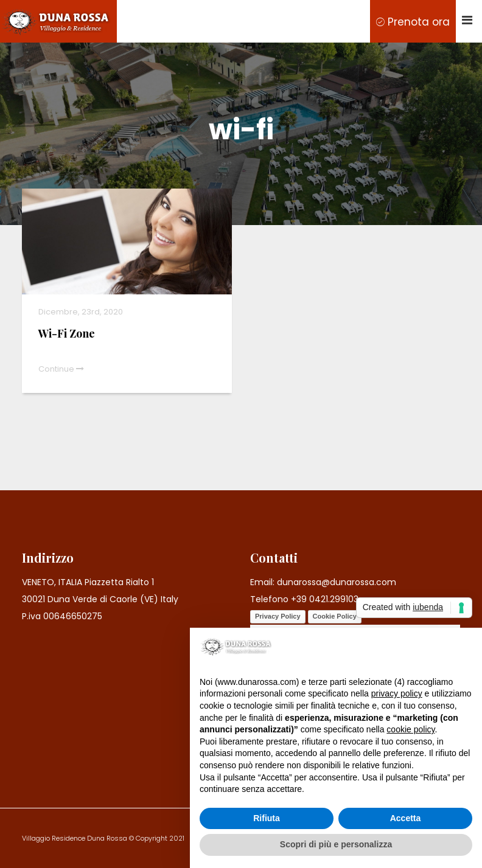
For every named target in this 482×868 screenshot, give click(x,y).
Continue (61, 369)
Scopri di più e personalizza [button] (336, 844)
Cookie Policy (335, 616)
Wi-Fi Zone (67, 333)
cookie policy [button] (410, 729)
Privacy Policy (278, 616)
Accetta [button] (406, 818)
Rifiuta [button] (267, 818)
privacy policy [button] (397, 693)
